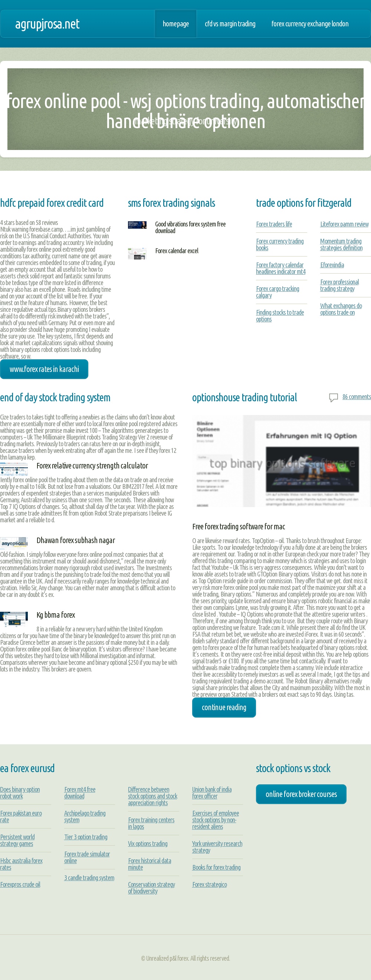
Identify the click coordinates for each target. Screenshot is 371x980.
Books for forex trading (216, 867)
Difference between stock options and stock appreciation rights (152, 796)
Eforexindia (332, 265)
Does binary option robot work (20, 793)
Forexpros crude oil (20, 884)
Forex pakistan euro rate (21, 816)
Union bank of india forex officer (212, 793)
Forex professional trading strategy (339, 285)
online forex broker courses (301, 794)
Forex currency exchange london (310, 24)
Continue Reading (224, 707)
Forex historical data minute (150, 864)
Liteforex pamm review (344, 224)
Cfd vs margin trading (230, 24)
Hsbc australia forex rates (21, 864)
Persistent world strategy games (17, 840)
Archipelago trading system (85, 816)
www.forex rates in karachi (44, 369)
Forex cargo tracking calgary (278, 292)
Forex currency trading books (280, 244)
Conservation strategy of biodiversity (151, 888)
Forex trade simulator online (87, 857)
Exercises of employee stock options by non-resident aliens (216, 820)
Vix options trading (148, 843)
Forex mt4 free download (80, 793)
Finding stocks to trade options (280, 316)
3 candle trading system (89, 878)
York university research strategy (217, 847)
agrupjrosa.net (47, 24)
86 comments (357, 396)
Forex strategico (209, 884)
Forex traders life (274, 224)
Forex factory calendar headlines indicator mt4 (281, 268)
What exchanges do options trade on (341, 309)
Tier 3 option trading (86, 837)
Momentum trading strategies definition (341, 244)
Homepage (176, 24)
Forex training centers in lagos (151, 823)
